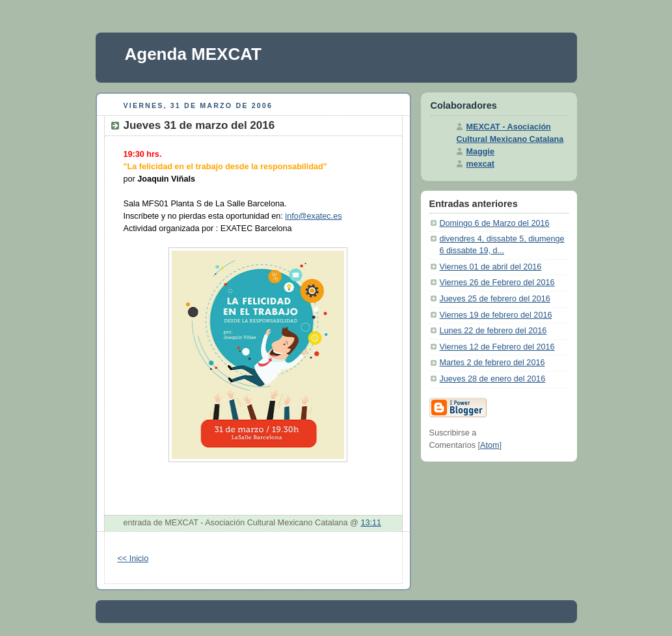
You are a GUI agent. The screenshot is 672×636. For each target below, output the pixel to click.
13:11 (371, 523)
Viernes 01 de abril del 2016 (491, 267)
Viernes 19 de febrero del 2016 (496, 315)
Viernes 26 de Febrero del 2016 (497, 283)
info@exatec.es (313, 216)
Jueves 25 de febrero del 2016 (495, 299)
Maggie (480, 152)
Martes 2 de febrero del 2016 (492, 363)
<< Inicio (133, 559)
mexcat (480, 164)
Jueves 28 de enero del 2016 (493, 379)
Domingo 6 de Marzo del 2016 (495, 223)
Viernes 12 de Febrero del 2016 (497, 347)
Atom (490, 445)
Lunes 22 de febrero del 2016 (493, 331)
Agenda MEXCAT (193, 54)
